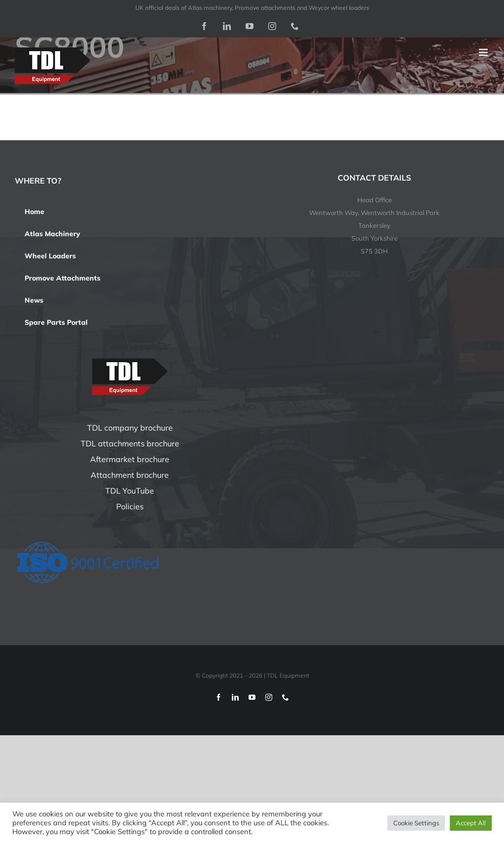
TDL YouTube (130, 491)
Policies (130, 506)
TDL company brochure (130, 428)
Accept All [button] (471, 823)
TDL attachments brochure (130, 443)
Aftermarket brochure (130, 459)
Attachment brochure (130, 475)
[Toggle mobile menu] (484, 52)
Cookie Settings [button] (416, 823)
